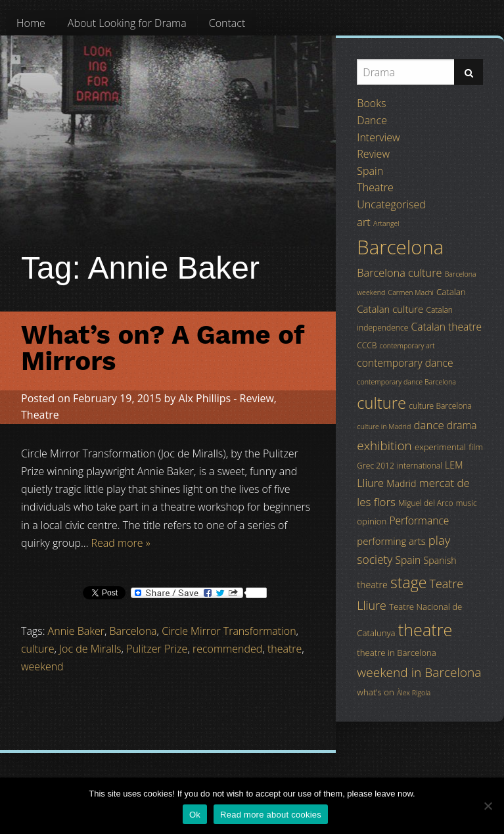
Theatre (40, 415)
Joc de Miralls (90, 649)
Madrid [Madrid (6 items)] (401, 483)
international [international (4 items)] (420, 466)
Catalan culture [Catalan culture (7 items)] (390, 309)
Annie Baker (76, 631)
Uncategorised (391, 204)
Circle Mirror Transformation (229, 631)
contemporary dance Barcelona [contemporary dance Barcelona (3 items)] (406, 382)
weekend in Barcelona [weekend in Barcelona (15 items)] (419, 672)
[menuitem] (31, 23)
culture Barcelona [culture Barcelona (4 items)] (440, 406)
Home (31, 23)
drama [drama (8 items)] (462, 425)
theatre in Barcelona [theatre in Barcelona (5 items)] (396, 653)
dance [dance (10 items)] (428, 425)
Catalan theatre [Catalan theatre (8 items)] (446, 327)
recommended (227, 649)
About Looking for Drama (127, 23)
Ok (195, 815)
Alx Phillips (204, 398)
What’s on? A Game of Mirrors (163, 348)
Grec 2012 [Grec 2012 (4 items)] (376, 466)
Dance (372, 120)
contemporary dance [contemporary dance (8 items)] (405, 363)
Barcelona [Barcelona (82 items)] (400, 247)
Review (257, 398)
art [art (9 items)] (363, 222)
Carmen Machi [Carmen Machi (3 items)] (411, 292)
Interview (378, 137)
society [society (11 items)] (375, 559)
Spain (370, 171)
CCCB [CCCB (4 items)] (367, 345)
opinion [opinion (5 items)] (372, 521)
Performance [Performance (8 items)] (419, 521)
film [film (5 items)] (476, 447)
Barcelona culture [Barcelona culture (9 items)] (399, 273)
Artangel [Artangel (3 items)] (386, 223)
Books (371, 103)
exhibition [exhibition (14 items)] (384, 446)
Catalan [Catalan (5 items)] (451, 292)
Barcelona (133, 631)
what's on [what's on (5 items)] (375, 692)
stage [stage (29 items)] (408, 582)
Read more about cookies (271, 815)
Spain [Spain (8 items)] (408, 560)
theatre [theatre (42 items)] (425, 630)
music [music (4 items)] (467, 503)
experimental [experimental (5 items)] (440, 447)
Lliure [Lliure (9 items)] (370, 483)
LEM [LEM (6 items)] (454, 465)
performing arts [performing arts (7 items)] (391, 541)
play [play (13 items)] (439, 540)
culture (37, 649)
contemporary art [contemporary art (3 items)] (407, 346)
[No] (488, 806)
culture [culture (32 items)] (381, 403)
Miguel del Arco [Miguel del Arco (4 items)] (426, 503)
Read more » (121, 543)
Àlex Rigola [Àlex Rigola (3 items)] (414, 693)
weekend (42, 666)
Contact (227, 23)
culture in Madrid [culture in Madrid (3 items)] (384, 427)
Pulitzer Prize (157, 649)
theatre (285, 649)
